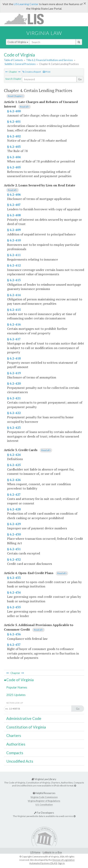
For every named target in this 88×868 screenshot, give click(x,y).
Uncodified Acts (20, 761)
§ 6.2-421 (14, 398)
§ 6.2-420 (14, 383)
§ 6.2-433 (14, 578)
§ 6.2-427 (14, 494)
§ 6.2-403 (14, 147)
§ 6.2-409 (14, 230)
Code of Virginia (18, 42)
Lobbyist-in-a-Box (52, 852)
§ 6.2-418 (14, 358)
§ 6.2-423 (14, 428)
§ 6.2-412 (14, 265)
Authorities (16, 744)
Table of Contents (13, 60)
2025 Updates (16, 695)
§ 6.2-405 (14, 167)
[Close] (85, 3)
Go (80, 79)
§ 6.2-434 (14, 592)
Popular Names (17, 687)
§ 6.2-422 (14, 413)
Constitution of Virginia (26, 727)
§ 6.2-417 (14, 339)
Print (47, 72)
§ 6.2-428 (14, 509)
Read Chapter (16, 96)
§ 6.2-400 (14, 111)
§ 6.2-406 (14, 194)
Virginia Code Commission (44, 797)
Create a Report (32, 72)
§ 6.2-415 (14, 310)
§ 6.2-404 (14, 157)
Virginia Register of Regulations (44, 801)
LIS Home (35, 852)
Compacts (15, 753)
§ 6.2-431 (14, 549)
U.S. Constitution (44, 805)
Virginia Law (44, 33)
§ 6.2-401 (14, 121)
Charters (14, 735)
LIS (26, 19)
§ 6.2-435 (14, 607)
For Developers (44, 813)
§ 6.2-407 (14, 205)
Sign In (61, 863)
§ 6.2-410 (14, 240)
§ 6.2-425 (14, 465)
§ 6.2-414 (14, 295)
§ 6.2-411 (14, 255)
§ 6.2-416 (14, 324)
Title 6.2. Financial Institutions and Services (50, 60)
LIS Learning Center (26, 4)
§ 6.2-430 (14, 534)
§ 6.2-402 (14, 136)
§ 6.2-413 (14, 280)
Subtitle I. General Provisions (20, 64)
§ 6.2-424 (14, 455)
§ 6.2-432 (14, 559)
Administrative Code (24, 718)
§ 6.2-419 (14, 373)
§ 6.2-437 (14, 645)
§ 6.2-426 (14, 480)
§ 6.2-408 (14, 215)
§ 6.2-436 (14, 634)
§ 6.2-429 (14, 524)
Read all (25, 107)
